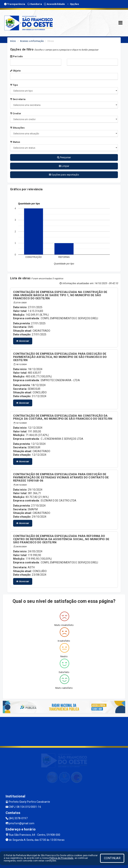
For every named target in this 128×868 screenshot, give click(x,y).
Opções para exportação (64, 175)
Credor (16, 113)
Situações (17, 128)
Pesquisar (64, 157)
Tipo (14, 85)
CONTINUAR (112, 858)
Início (13, 41)
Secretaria (18, 99)
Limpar (64, 166)
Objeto (15, 71)
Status (15, 142)
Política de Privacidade (61, 858)
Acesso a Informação (32, 41)
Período (16, 56)
